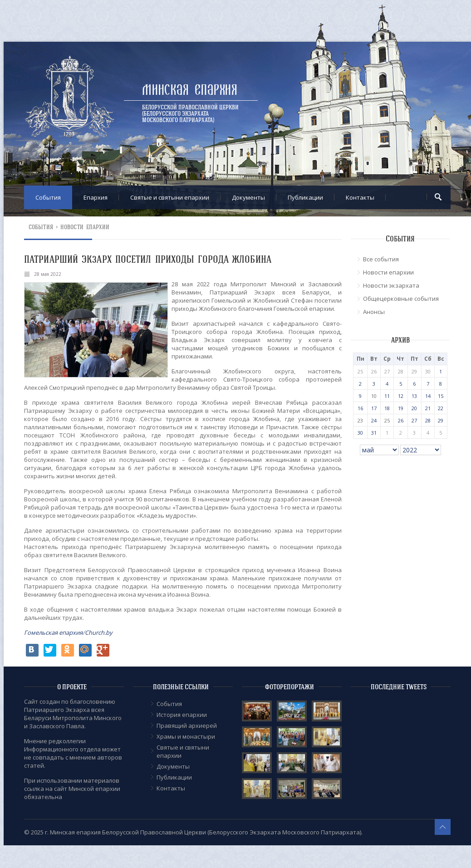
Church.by (99, 633)
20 (414, 408)
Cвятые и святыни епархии (170, 197)
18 (387, 408)
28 (428, 420)
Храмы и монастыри (186, 736)
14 (428, 396)
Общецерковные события (401, 299)
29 (441, 420)
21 (428, 408)
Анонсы (374, 312)
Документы (248, 197)
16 (360, 408)
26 (401, 420)
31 (374, 433)
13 (414, 396)
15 (441, 396)
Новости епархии (85, 227)
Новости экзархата (391, 285)
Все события (381, 259)
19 (401, 408)
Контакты (360, 197)
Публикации (305, 197)
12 (401, 396)
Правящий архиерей (187, 726)
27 (414, 420)
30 (360, 433)
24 (374, 420)
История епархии (182, 715)
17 (374, 408)
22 (441, 408)
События (48, 197)
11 (387, 396)
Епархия (96, 197)
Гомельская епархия (53, 633)
